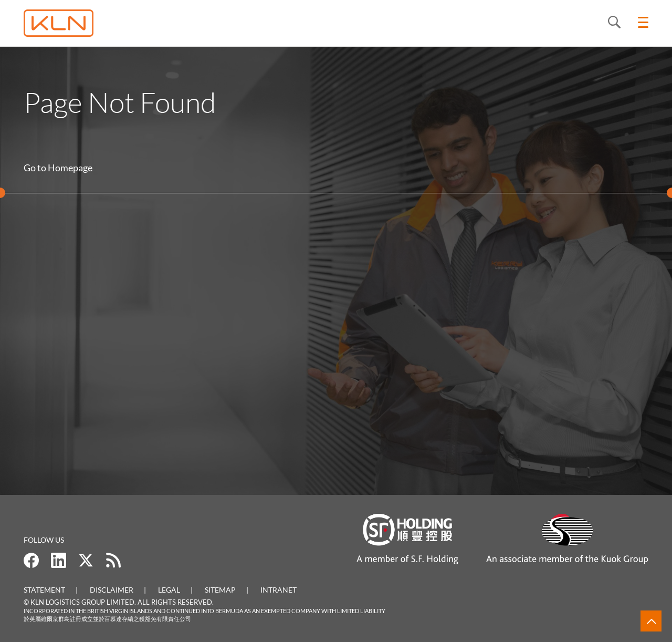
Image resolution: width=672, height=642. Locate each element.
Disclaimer (112, 590)
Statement (44, 590)
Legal (169, 590)
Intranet (279, 590)
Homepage (70, 168)
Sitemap (220, 590)
